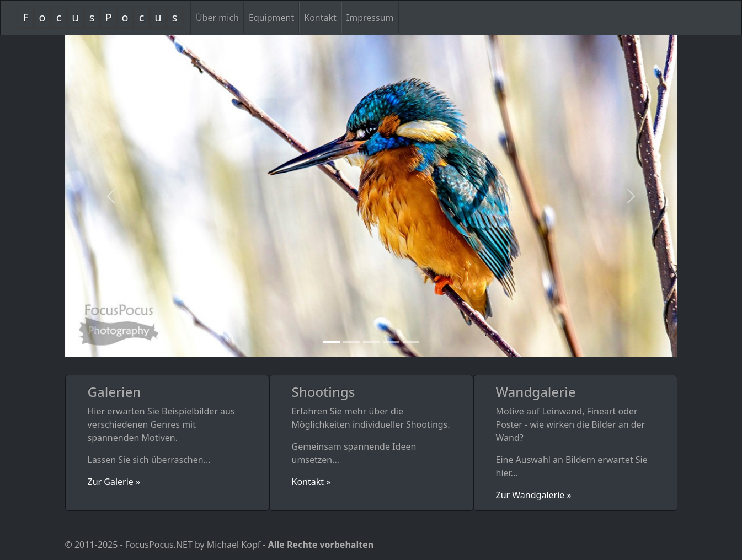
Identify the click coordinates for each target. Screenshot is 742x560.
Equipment (271, 18)
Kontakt (320, 18)
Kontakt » (311, 482)
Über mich (217, 18)
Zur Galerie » (114, 482)
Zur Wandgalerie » (534, 495)
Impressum (370, 18)
